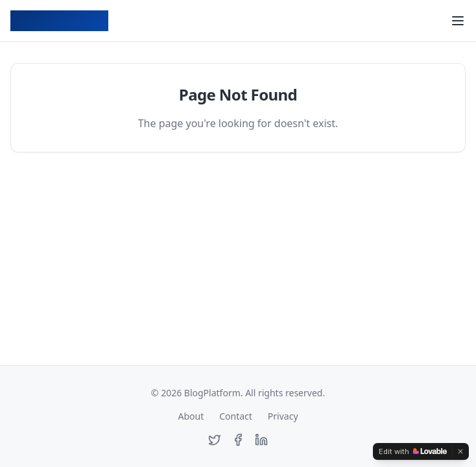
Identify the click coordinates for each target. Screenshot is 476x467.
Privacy (283, 416)
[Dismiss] (460, 451)
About (191, 416)
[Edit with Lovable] (413, 451)
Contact (236, 416)
